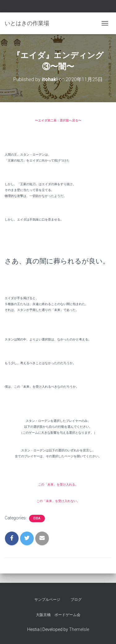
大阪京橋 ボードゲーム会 (58, 615)
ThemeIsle (79, 629)
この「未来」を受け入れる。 (58, 484)
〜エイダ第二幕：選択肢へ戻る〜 (58, 120)
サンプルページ (47, 600)
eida (37, 518)
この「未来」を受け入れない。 (58, 501)
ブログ (76, 600)
